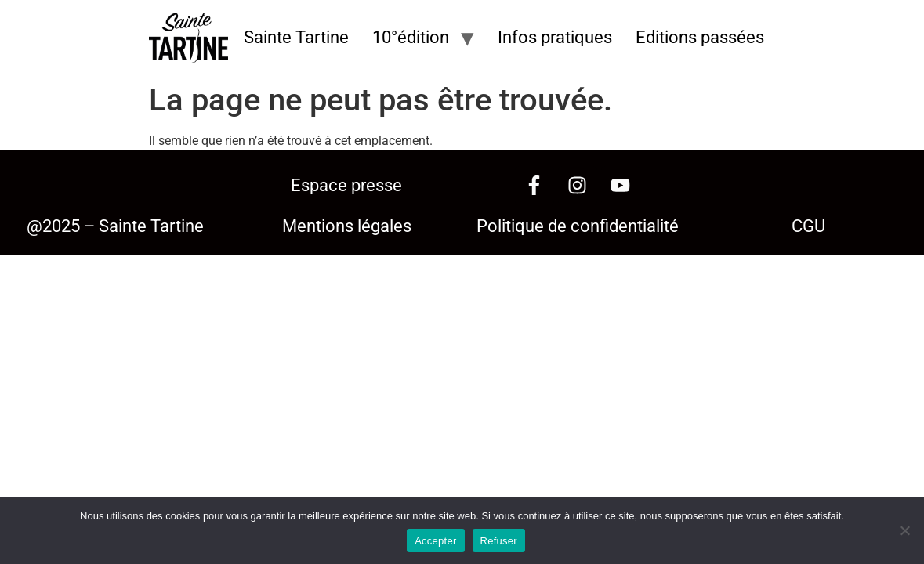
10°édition (411, 37)
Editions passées (700, 37)
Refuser (499, 541)
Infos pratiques (555, 37)
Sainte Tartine (296, 37)
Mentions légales (347, 226)
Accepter (435, 541)
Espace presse (346, 185)
